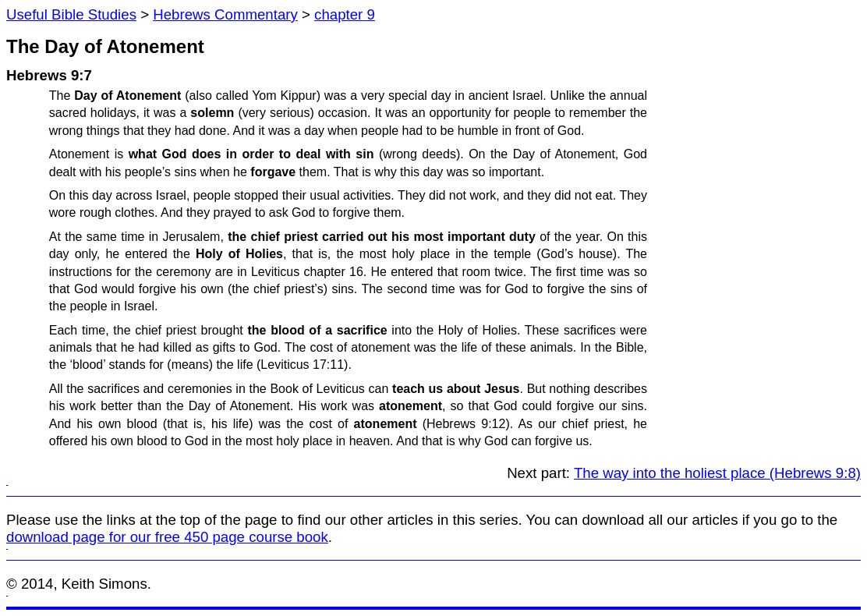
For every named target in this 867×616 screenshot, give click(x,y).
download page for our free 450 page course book (167, 537)
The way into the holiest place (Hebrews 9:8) (717, 473)
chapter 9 (345, 14)
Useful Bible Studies (71, 14)
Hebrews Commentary (225, 14)
